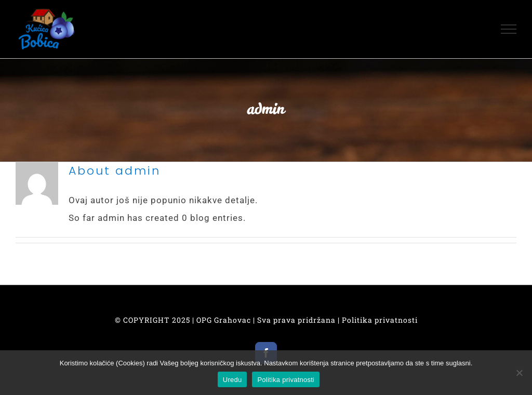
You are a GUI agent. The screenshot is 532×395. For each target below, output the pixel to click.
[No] (519, 373)
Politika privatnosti (380, 320)
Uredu (232, 380)
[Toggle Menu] (509, 29)
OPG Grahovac (224, 320)
